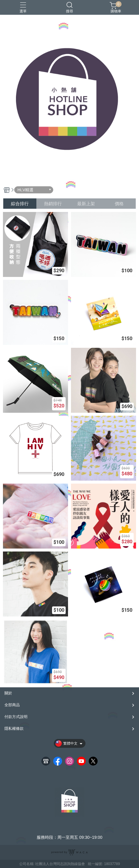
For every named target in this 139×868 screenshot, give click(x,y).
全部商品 (12, 705)
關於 (8, 693)
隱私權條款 (14, 728)
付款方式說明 (16, 717)
